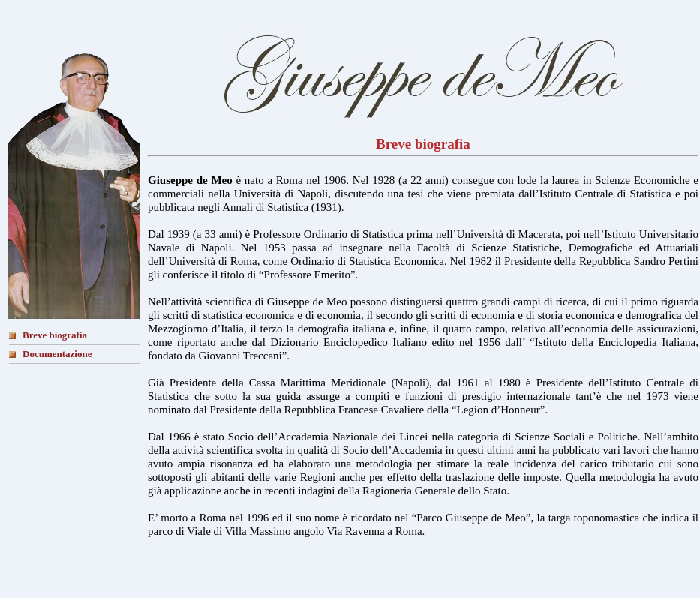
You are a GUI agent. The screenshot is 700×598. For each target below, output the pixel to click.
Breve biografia (55, 335)
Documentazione (57, 354)
